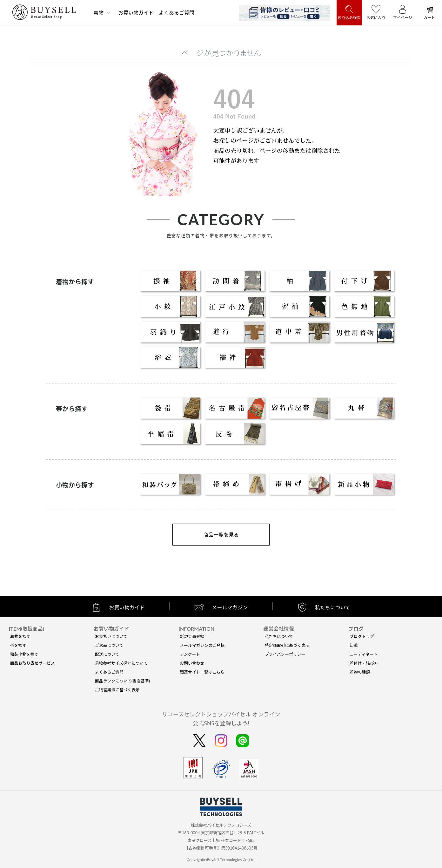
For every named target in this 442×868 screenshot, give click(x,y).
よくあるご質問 (177, 13)
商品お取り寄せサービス (33, 663)
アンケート (190, 654)
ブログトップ (362, 636)
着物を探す (20, 636)
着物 (98, 13)
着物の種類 (360, 672)
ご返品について (109, 645)
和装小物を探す (24, 654)
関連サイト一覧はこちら (202, 672)
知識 (354, 645)
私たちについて (279, 636)
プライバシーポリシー (285, 654)
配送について (107, 654)
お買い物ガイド (136, 13)
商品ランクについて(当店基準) (122, 681)
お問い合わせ (192, 663)
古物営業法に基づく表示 (117, 690)
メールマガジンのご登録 (202, 645)
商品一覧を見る (221, 535)
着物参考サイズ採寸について (121, 663)
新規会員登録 (192, 636)
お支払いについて (111, 636)
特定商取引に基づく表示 (287, 645)
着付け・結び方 (364, 663)
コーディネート (364, 654)
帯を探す (18, 645)
